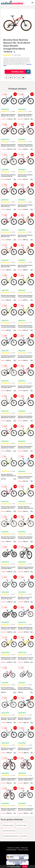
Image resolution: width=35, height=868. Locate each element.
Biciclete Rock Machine (11, 836)
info (15, 119)
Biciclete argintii (9, 825)
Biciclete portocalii (9, 831)
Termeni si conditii (13, 848)
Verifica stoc (21, 72)
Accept (25, 866)
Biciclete (24, 836)
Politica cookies (23, 850)
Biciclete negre (22, 825)
